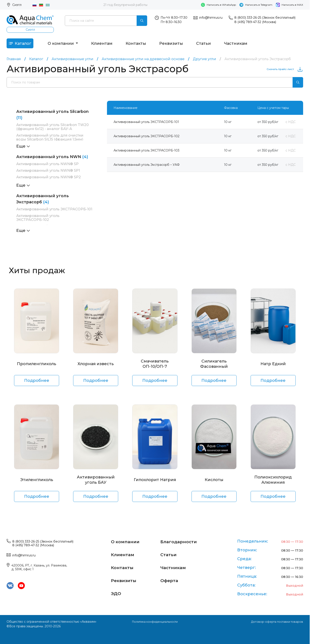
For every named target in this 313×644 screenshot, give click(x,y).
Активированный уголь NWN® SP (47, 166)
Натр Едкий (273, 366)
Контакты (143, 45)
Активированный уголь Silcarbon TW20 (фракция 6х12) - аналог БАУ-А (52, 129)
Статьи (211, 45)
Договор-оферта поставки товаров (275, 622)
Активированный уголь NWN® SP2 (49, 179)
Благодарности (181, 542)
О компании (68, 45)
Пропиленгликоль (37, 366)
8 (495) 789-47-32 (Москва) (255, 22)
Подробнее (37, 383)
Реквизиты (178, 45)
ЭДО (117, 593)
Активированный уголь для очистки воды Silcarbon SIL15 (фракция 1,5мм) (50, 140)
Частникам (243, 45)
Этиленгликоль (37, 482)
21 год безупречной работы (125, 5)
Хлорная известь (96, 366)
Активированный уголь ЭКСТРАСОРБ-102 (38, 220)
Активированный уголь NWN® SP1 (48, 173)
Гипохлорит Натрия (155, 482)
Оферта (171, 580)
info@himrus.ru (211, 18)
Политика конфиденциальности (155, 622)
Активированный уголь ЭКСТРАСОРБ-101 (54, 212)
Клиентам (109, 45)
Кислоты (214, 482)
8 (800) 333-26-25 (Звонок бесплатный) (265, 18)
